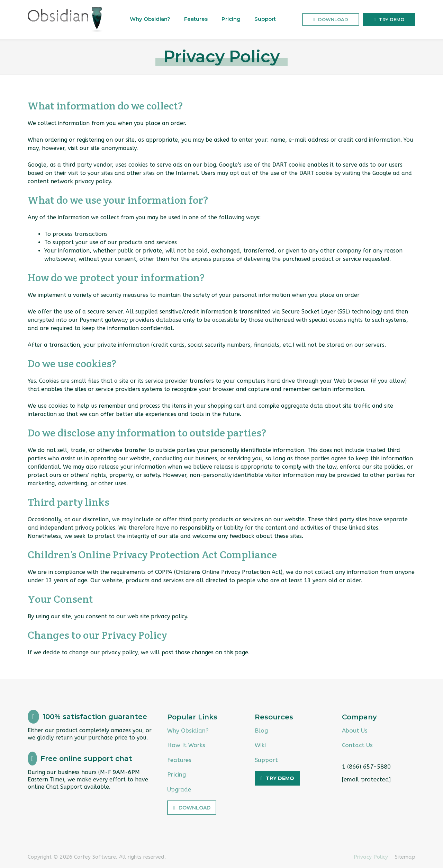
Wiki (260, 745)
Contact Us (357, 745)
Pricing (231, 19)
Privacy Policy (371, 857)
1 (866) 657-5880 (366, 767)
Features (196, 19)
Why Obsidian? (150, 19)
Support (265, 19)
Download (333, 19)
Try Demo (392, 19)
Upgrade (179, 789)
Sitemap (405, 857)
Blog (261, 730)
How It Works (186, 745)
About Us (355, 730)
